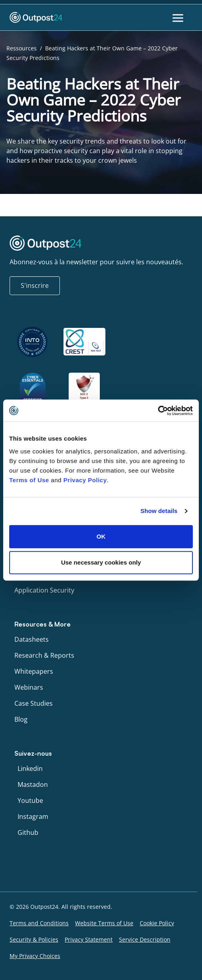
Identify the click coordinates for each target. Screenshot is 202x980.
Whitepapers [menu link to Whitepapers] (34, 671)
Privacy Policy (85, 480)
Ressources (22, 48)
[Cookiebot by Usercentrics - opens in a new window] (158, 411)
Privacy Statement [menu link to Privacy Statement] (89, 939)
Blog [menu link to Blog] (21, 719)
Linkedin (30, 768)
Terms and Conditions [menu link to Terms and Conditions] (39, 923)
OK (101, 536)
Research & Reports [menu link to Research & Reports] (44, 655)
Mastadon (33, 784)
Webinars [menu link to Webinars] (29, 687)
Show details (159, 511)
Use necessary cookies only (101, 562)
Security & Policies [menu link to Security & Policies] (34, 939)
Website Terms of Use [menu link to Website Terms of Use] (104, 923)
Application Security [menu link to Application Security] (44, 590)
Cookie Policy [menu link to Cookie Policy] (157, 923)
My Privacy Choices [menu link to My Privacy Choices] (35, 956)
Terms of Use (29, 480)
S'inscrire (35, 285)
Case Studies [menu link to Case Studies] (34, 703)
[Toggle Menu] (179, 18)
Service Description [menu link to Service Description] (145, 939)
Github (28, 832)
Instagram (33, 816)
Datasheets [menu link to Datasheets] (32, 639)
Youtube (30, 800)
